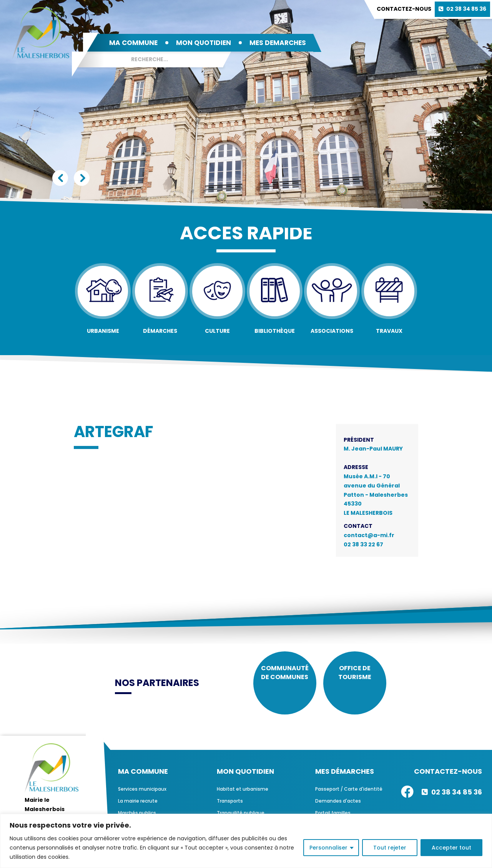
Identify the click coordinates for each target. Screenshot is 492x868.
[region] (246, 841)
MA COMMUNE (133, 43)
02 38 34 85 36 (466, 9)
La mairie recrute (138, 809)
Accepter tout (451, 848)
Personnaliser (328, 848)
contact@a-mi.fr (369, 535)
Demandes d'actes (338, 809)
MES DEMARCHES (278, 43)
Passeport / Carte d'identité (349, 797)
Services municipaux (142, 797)
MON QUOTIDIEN (204, 43)
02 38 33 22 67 (363, 544)
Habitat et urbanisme (243, 797)
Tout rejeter (390, 848)
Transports (230, 809)
